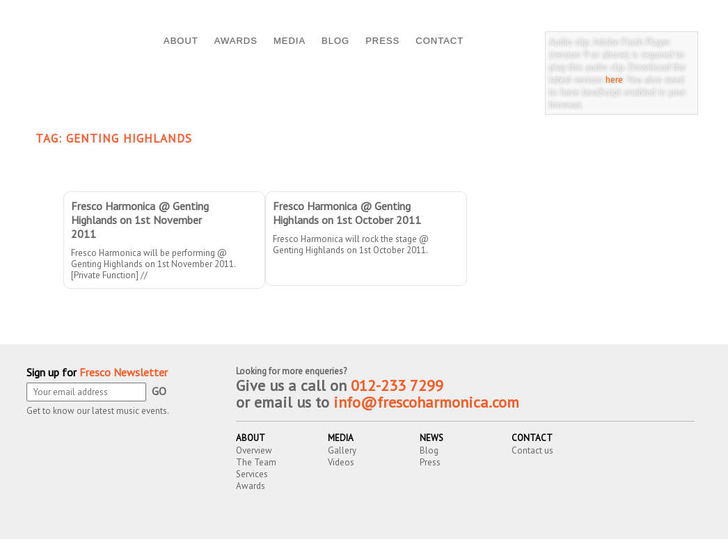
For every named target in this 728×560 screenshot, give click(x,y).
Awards (251, 486)
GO (159, 391)
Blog (429, 450)
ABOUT (181, 41)
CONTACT (440, 41)
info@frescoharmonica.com (426, 402)
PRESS (382, 41)
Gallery (342, 450)
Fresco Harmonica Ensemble (178, 551)
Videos (341, 462)
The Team (256, 462)
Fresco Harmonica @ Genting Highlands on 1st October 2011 (347, 213)
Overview (254, 450)
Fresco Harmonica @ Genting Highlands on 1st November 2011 (140, 220)
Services (252, 474)
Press (430, 462)
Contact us (532, 450)
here (614, 79)
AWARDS (236, 41)
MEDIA (290, 41)
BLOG (335, 41)
